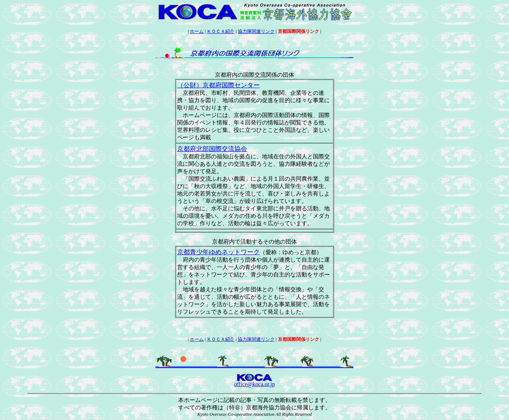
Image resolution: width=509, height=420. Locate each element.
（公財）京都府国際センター (218, 85)
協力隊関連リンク (256, 31)
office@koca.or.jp (255, 384)
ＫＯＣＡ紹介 (221, 31)
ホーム (197, 31)
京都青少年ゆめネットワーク (218, 252)
